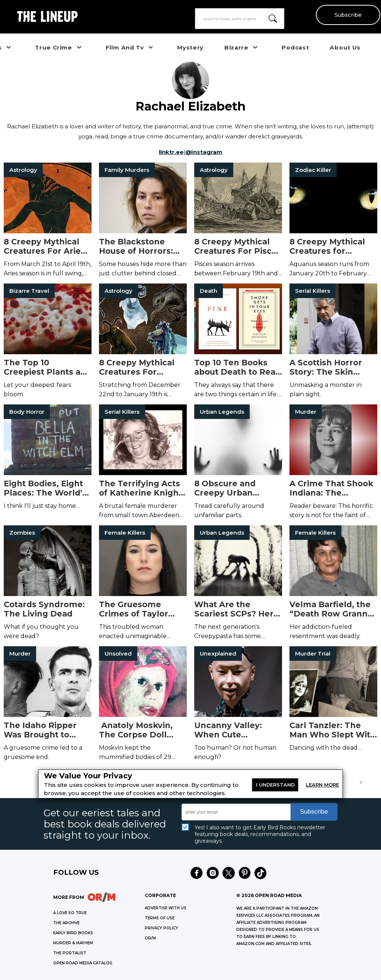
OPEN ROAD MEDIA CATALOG (83, 963)
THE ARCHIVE (66, 923)
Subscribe (348, 15)
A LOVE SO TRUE (70, 913)
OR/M (150, 938)
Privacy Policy (161, 928)
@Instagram (204, 152)
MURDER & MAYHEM (73, 943)
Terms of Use (160, 918)
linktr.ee (171, 152)
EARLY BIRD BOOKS (73, 933)
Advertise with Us (166, 908)
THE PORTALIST (70, 953)
